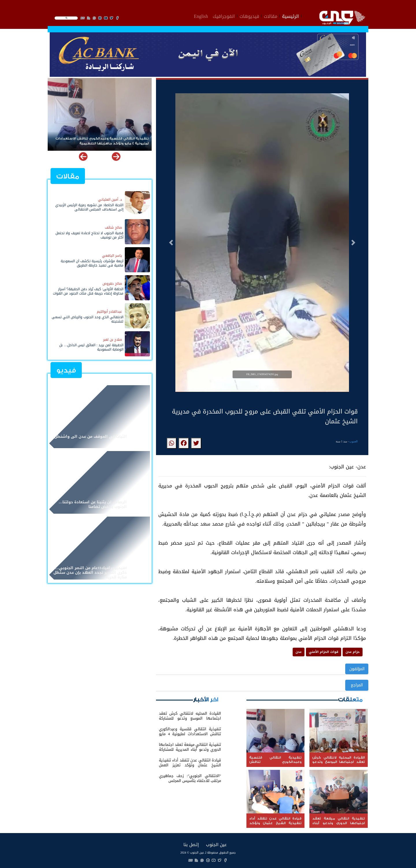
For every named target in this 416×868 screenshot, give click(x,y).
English (201, 16)
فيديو (66, 370)
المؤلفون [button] (357, 669)
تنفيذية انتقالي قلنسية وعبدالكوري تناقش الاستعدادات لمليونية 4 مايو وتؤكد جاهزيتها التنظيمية (102, 141)
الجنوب (353, 441)
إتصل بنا (191, 844)
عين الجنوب (216, 844)
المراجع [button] (357, 685)
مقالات (271, 16)
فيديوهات (249, 16)
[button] (171, 243)
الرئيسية (290, 16)
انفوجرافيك (224, 16)
